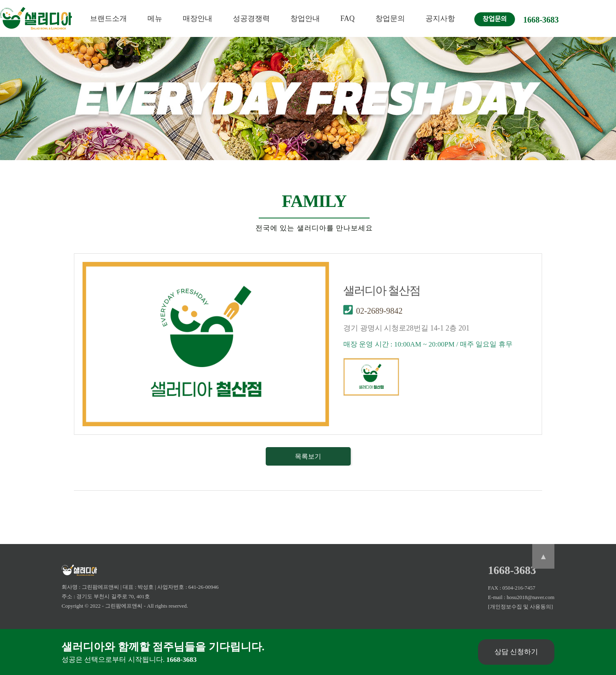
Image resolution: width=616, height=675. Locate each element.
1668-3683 (541, 20)
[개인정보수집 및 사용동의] (520, 607)
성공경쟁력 (251, 18)
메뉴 (155, 18)
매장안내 (198, 18)
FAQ (348, 18)
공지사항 (440, 18)
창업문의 (390, 18)
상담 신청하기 (516, 652)
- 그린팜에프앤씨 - (124, 606)
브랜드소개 (108, 18)
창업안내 (305, 18)
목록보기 (308, 456)
